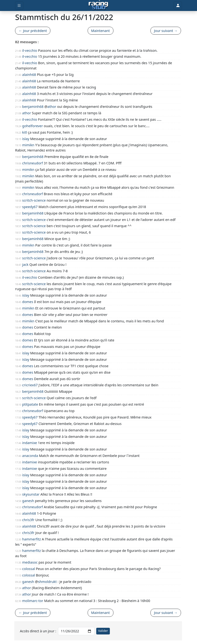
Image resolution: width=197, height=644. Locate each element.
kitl (25, 132)
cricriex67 (30, 385)
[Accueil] (98, 5)
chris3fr (28, 520)
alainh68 (29, 75)
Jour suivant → (166, 31)
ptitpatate (30, 404)
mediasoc (30, 562)
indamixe (30, 443)
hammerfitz (32, 539)
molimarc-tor (33, 601)
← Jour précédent (33, 31)
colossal (29, 569)
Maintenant (101, 31)
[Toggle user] (178, 6)
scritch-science (34, 200)
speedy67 (30, 207)
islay (26, 139)
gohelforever (33, 126)
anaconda (30, 456)
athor (52, 107)
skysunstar (31, 494)
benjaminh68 (33, 107)
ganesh (28, 501)
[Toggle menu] (19, 6)
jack (25, 264)
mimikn (28, 145)
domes (28, 302)
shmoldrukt (47, 582)
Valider (103, 631)
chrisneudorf (33, 163)
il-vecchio (30, 50)
